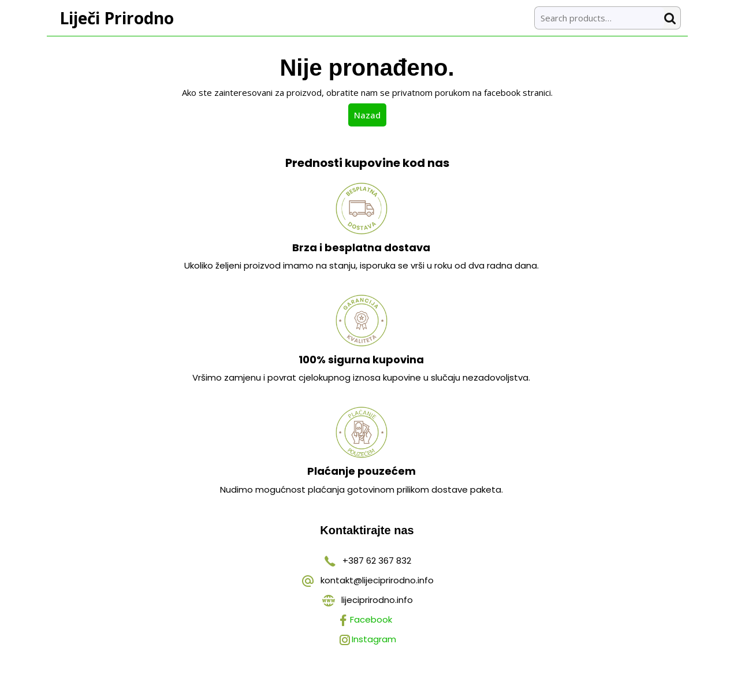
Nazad (370, 114)
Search (672, 18)
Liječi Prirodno (117, 18)
